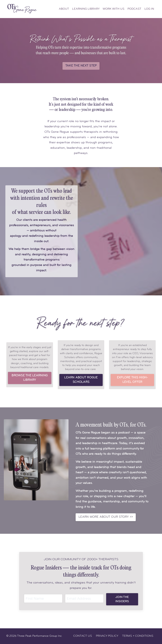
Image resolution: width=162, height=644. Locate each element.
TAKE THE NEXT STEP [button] (81, 66)
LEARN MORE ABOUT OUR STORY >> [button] (106, 517)
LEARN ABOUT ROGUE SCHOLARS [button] (81, 380)
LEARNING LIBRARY (86, 9)
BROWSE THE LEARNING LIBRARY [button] (30, 378)
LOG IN (149, 9)
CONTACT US (83, 636)
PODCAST (134, 9)
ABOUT (64, 9)
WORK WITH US (114, 9)
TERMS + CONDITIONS (138, 636)
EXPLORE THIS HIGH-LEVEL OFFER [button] (132, 380)
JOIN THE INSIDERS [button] (122, 599)
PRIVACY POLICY (107, 636)
